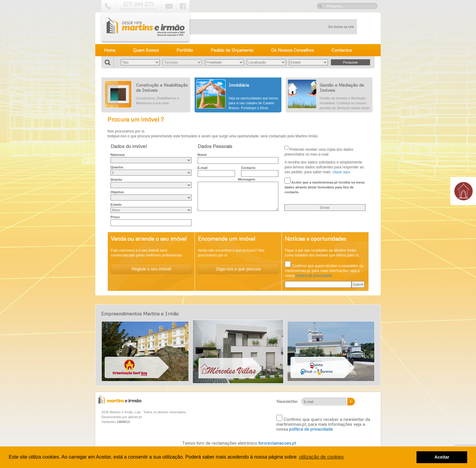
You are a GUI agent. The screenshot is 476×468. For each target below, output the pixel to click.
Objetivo (117, 192)
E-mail (203, 168)
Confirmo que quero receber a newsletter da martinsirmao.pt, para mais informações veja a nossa (323, 423)
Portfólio (185, 50)
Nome (202, 155)
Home (110, 50)
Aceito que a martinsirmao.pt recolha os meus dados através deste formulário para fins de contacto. (325, 186)
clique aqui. (342, 172)
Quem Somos (146, 50)
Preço (115, 217)
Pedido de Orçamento (232, 50)
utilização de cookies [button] (321, 457)
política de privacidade (314, 276)
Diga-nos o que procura (238, 269)
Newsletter (287, 401)
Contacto (248, 168)
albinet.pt (135, 417)
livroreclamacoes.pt (277, 443)
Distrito (116, 180)
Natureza (117, 155)
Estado (116, 205)
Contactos (342, 50)
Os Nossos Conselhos (292, 50)
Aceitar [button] (442, 457)
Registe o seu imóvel (151, 269)
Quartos (117, 167)
